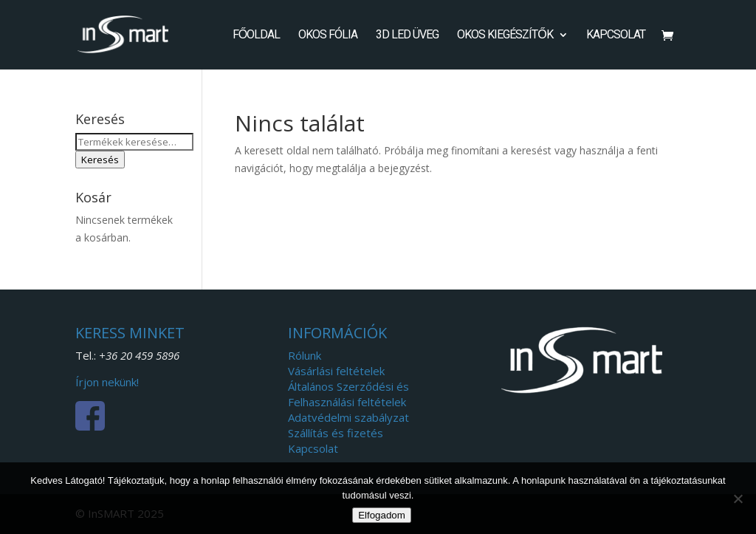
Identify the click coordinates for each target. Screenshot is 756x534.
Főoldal (256, 35)
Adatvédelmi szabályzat (348, 417)
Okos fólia (328, 35)
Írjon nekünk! (107, 382)
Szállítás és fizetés (336, 433)
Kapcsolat (616, 35)
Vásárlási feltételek (336, 371)
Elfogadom (382, 515)
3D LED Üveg (407, 35)
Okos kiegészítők (505, 35)
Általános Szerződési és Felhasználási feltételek (348, 394)
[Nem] (738, 499)
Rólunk (305, 355)
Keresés (100, 160)
